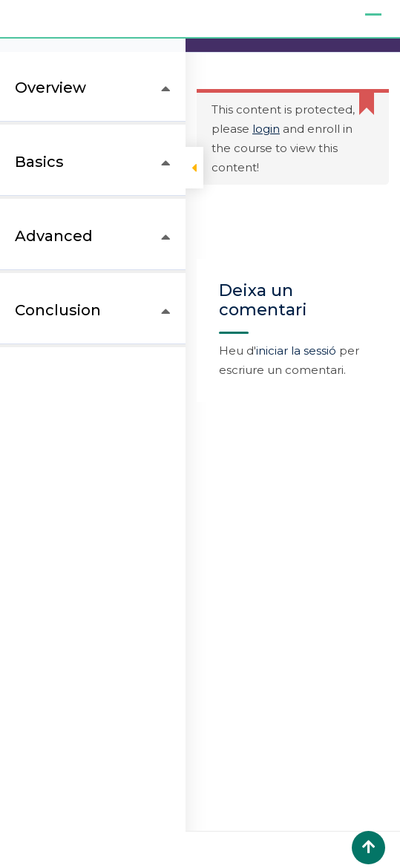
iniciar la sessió (296, 351)
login (266, 129)
